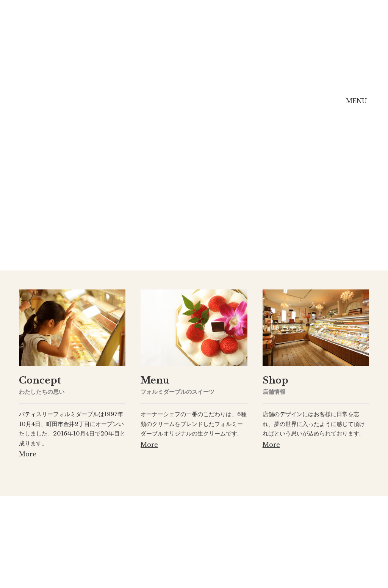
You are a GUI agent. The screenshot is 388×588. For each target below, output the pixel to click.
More (28, 454)
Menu (183, 106)
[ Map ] (224, 564)
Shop (239, 106)
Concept (117, 106)
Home (48, 106)
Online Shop (302, 106)
